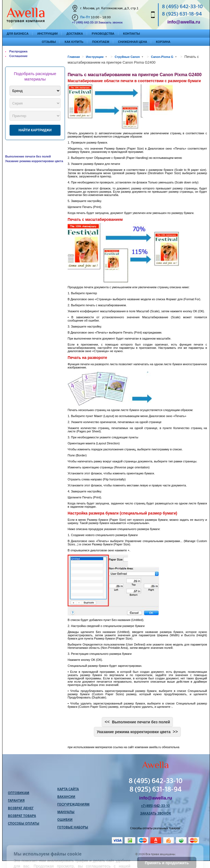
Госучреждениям (73, 805)
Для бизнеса (18, 34)
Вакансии (66, 797)
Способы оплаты (24, 824)
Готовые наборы (73, 828)
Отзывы (49, 42)
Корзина (163, 42)
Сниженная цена (132, 42)
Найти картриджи (35, 130)
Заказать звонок (110, 22)
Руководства (103, 34)
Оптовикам (19, 793)
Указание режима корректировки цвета (34, 161)
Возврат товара (22, 816)
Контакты (131, 34)
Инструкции (48, 34)
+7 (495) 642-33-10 (85, 22)
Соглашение (18, 56)
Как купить (74, 42)
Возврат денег (21, 808)
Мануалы (66, 812)
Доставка (75, 34)
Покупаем (101, 42)
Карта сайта (68, 789)
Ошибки (65, 820)
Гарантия (16, 801)
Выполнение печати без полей (28, 156)
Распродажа (18, 51)
